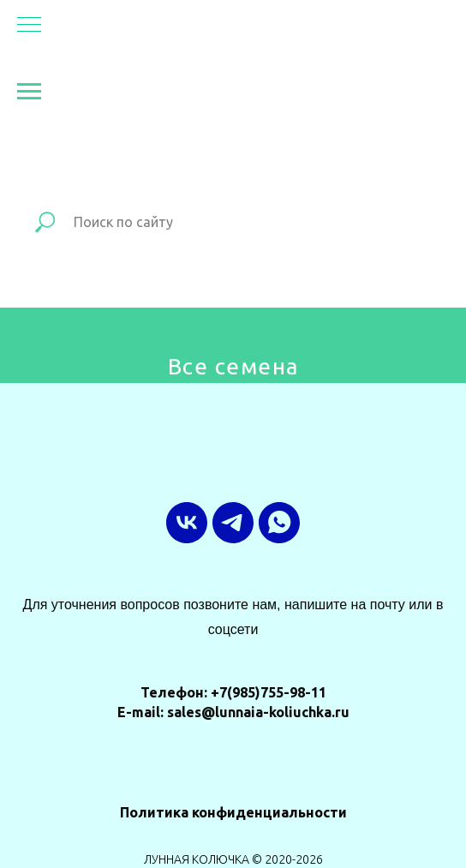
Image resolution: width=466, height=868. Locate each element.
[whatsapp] (279, 523)
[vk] (187, 523)
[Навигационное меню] (29, 26)
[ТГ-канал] (233, 523)
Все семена (233, 366)
